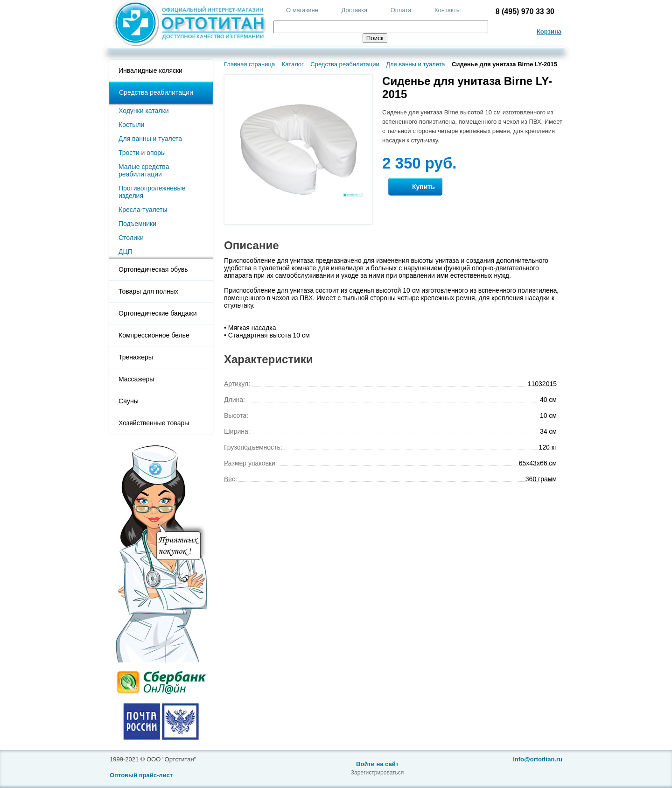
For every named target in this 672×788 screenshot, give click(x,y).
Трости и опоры (142, 153)
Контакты (448, 10)
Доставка (354, 10)
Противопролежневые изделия (152, 192)
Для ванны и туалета (150, 139)
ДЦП (126, 252)
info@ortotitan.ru (538, 759)
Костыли (131, 125)
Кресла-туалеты (143, 210)
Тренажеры (136, 357)
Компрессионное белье (154, 335)
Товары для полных (148, 291)
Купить (415, 187)
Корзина (549, 32)
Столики (131, 238)
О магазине (302, 10)
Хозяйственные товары (154, 423)
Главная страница (249, 64)
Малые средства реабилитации (144, 170)
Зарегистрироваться (377, 773)
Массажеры (136, 379)
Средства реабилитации (156, 92)
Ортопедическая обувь (153, 269)
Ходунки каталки (143, 111)
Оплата (401, 10)
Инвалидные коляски (150, 70)
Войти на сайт (377, 764)
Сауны (129, 401)
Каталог (293, 64)
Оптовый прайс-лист (141, 775)
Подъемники (137, 224)
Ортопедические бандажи (158, 313)
